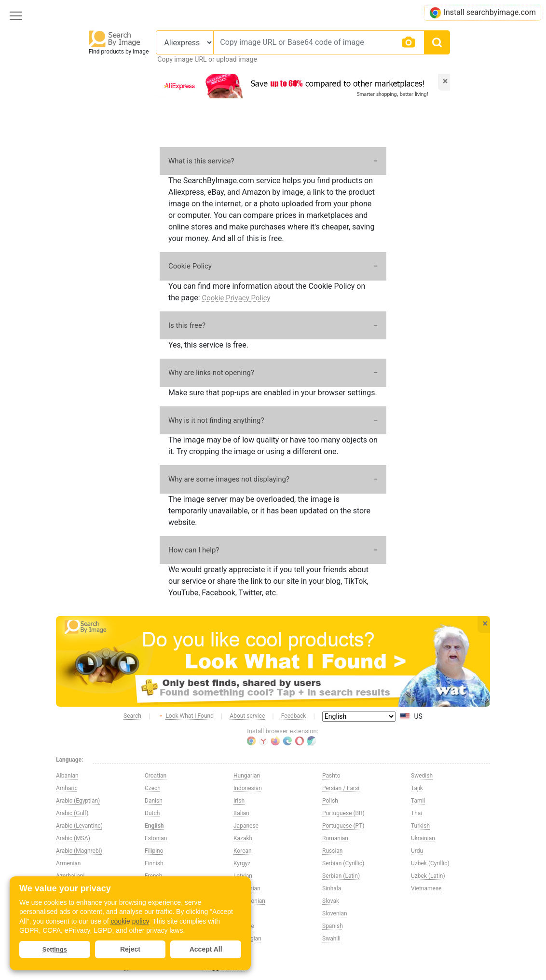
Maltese (244, 926)
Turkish (420, 826)
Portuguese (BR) (343, 813)
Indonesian (248, 788)
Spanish (333, 926)
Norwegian (247, 939)
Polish (330, 801)
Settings (55, 949)
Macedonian (249, 901)
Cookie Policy (190, 266)
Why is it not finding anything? (216, 420)
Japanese (246, 826)
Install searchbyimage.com (483, 13)
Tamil (418, 801)
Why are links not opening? (211, 373)
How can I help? (194, 550)
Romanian (335, 838)
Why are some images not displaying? (229, 479)
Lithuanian (247, 888)
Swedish (422, 776)
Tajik (417, 788)
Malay (241, 913)
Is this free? (187, 325)
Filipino (154, 851)
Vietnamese (426, 888)
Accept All (206, 949)
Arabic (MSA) (73, 838)
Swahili (331, 939)
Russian (332, 851)
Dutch (152, 813)
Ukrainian (423, 838)
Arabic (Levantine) (79, 826)
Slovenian (335, 913)
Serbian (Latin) (341, 876)
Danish (154, 801)
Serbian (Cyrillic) (343, 863)
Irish (239, 801)
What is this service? (201, 161)
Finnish (154, 863)
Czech (153, 788)
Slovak (331, 901)
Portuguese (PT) (343, 826)
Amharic (67, 788)
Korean (243, 851)
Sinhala (332, 888)
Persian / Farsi (341, 788)
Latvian (243, 876)
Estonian (156, 838)
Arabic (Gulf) (72, 813)
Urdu (417, 851)
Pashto (331, 776)
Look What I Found (185, 716)
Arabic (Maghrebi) (79, 851)
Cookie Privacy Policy (236, 298)
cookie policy (130, 921)
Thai (416, 813)
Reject (130, 949)
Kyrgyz (242, 863)
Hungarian (247, 776)
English (154, 826)
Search (132, 716)
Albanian (67, 776)
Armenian (68, 863)
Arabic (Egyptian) (78, 801)
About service (247, 716)
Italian (241, 813)
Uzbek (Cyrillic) (430, 863)
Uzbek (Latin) (428, 876)
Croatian (156, 776)
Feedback (294, 716)
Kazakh (243, 838)
